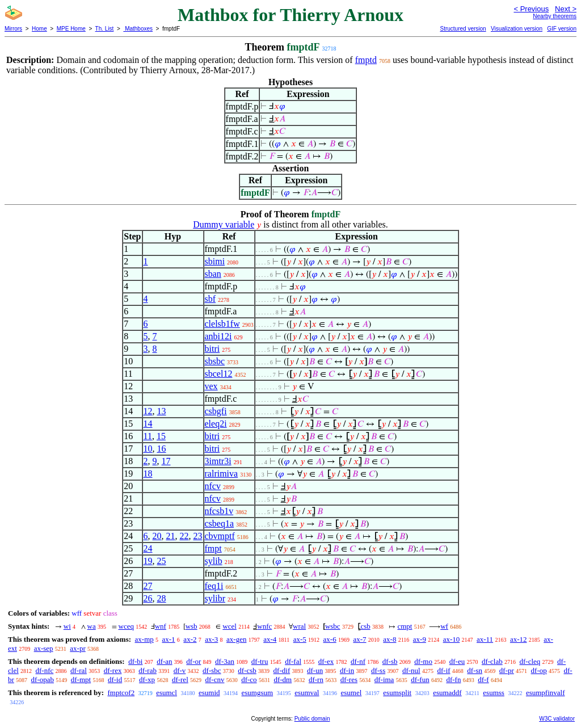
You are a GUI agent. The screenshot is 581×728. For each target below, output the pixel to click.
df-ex (326, 661)
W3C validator (557, 719)
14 (148, 424)
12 (148, 411)
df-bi (135, 661)
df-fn (453, 679)
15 (161, 436)
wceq (126, 626)
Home (39, 29)
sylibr (215, 598)
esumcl (167, 693)
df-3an (225, 661)
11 (148, 436)
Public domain (312, 719)
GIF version (562, 29)
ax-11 (485, 639)
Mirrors (13, 29)
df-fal (293, 661)
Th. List (105, 29)
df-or (193, 661)
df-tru (260, 661)
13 (162, 411)
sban (213, 274)
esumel (351, 693)
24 (148, 548)
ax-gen (236, 639)
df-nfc (45, 670)
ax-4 (270, 639)
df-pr (507, 670)
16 (162, 449)
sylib (214, 561)
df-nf (358, 661)
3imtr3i (218, 461)
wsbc (333, 626)
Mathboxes (138, 29)
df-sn (475, 670)
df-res (349, 679)
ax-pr (77, 648)
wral (299, 626)
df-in (347, 670)
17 (166, 461)
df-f (483, 679)
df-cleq (530, 661)
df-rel (180, 679)
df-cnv (215, 679)
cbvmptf (220, 536)
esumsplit (397, 693)
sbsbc (215, 361)
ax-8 (390, 639)
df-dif (282, 670)
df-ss (378, 670)
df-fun (420, 679)
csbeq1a (220, 523)
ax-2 (190, 639)
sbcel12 (219, 374)
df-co (249, 679)
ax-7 (359, 639)
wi (67, 626)
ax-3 (211, 639)
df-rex (113, 670)
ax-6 (330, 639)
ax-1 (169, 639)
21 (171, 536)
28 (162, 598)
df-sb (390, 661)
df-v (180, 670)
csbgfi (216, 411)
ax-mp (144, 639)
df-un (315, 670)
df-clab (492, 661)
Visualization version (517, 29)
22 (184, 536)
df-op (539, 670)
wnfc (264, 626)
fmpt (213, 548)
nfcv (213, 486)
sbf (210, 299)
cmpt (405, 626)
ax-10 (452, 639)
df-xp (147, 679)
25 (162, 561)
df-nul (411, 670)
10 (148, 449)
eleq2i (216, 424)
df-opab (43, 679)
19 (148, 561)
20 (157, 536)
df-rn (316, 679)
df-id (115, 679)
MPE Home (71, 29)
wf (444, 626)
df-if (443, 670)
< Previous (531, 9)
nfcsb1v (219, 511)
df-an (164, 661)
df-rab (148, 670)
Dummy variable (224, 224)
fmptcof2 (121, 693)
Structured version (463, 29)
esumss (494, 693)
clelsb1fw (222, 324)
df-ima (384, 679)
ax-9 (420, 639)
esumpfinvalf (546, 693)
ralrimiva (222, 474)
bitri (212, 349)
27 (148, 586)
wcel (230, 626)
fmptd (366, 60)
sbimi (215, 261)
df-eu (457, 661)
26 (148, 598)
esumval (307, 693)
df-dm (283, 679)
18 (148, 474)
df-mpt (81, 679)
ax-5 (300, 639)
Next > (566, 9)
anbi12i (218, 336)
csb (365, 626)
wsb (191, 626)
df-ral (79, 670)
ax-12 (519, 639)
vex (211, 386)
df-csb (247, 670)
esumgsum (258, 693)
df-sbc (212, 670)
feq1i (214, 586)
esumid (209, 693)
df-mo (423, 661)
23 (198, 536)
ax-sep (44, 648)
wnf (161, 626)
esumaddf (447, 693)
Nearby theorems (555, 16)
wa (92, 626)
